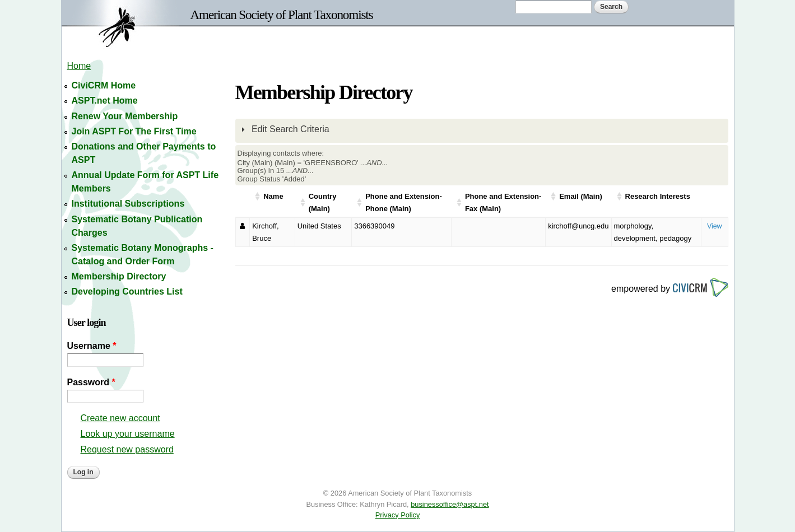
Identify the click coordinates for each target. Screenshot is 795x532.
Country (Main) (323, 202)
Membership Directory (119, 276)
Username (92, 346)
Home (79, 66)
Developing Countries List (127, 291)
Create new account (120, 418)
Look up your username (128, 434)
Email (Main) (581, 196)
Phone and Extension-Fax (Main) (503, 202)
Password (91, 382)
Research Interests (658, 196)
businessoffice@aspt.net (450, 504)
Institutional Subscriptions (128, 204)
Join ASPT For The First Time (134, 131)
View (715, 226)
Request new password (127, 449)
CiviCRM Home (104, 85)
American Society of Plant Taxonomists (282, 15)
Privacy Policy (398, 515)
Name (273, 196)
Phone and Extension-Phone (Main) (404, 202)
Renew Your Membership (125, 116)
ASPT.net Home (105, 101)
